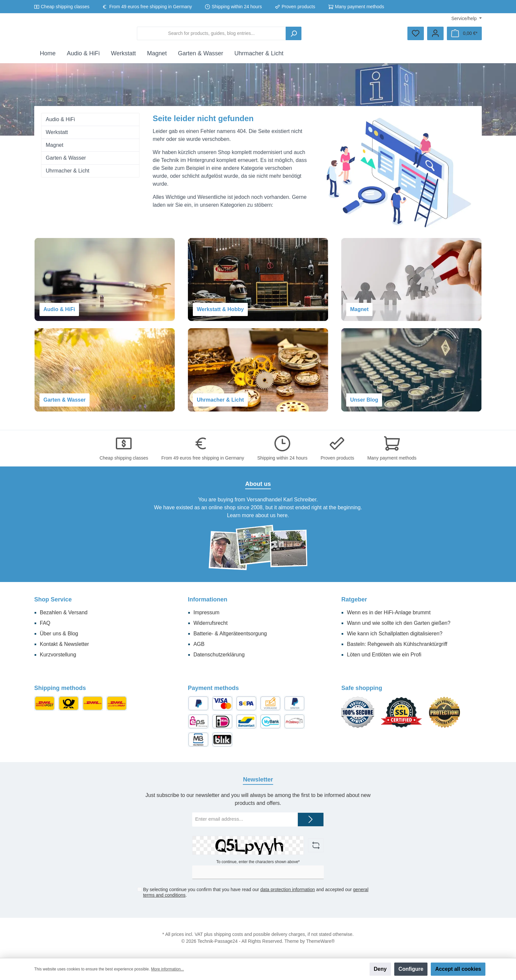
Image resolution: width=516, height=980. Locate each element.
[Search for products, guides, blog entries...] (261, 36)
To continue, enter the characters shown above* (258, 862)
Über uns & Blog (59, 634)
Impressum (206, 612)
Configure (411, 969)
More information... (168, 969)
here (282, 515)
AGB (199, 644)
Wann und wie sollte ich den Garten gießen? (399, 623)
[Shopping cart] (464, 36)
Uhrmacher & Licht (68, 176)
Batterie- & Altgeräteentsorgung (230, 634)
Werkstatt (57, 137)
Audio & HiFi (60, 125)
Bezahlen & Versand (64, 612)
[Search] (343, 36)
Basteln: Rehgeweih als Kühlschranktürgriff (397, 644)
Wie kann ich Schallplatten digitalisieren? (395, 634)
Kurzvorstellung (58, 655)
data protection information (287, 890)
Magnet (54, 150)
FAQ (45, 623)
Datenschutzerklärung (219, 655)
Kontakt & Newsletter (64, 644)
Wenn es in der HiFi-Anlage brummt (389, 612)
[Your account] (435, 36)
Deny (380, 969)
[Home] (48, 59)
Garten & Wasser (66, 163)
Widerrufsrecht (211, 623)
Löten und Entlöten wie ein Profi (384, 655)
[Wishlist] (416, 36)
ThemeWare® (320, 941)
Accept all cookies (458, 969)
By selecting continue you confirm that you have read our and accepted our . (256, 893)
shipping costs (229, 934)
